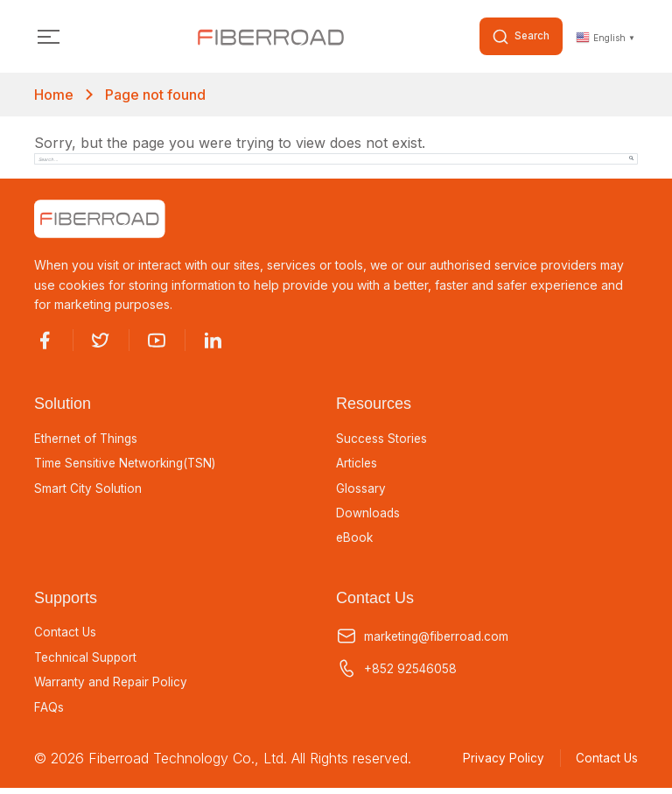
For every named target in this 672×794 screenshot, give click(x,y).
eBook (355, 540)
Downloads (368, 516)
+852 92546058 (397, 672)
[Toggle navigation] (49, 37)
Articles (357, 465)
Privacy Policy (499, 764)
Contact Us (66, 636)
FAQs (49, 712)
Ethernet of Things (87, 439)
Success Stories (382, 439)
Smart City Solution (88, 490)
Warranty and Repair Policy (112, 686)
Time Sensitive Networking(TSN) (129, 465)
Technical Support (87, 661)
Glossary (361, 490)
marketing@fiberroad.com (425, 639)
